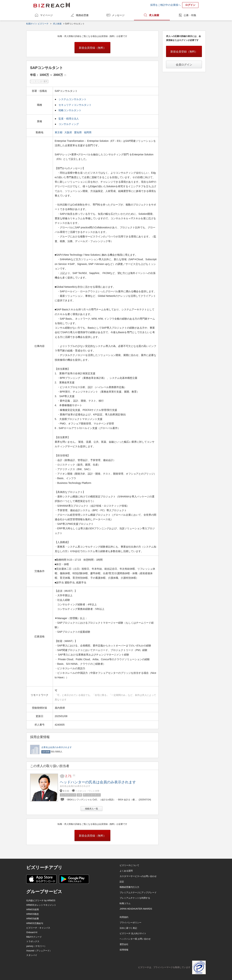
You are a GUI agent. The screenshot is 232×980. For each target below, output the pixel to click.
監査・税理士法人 (69, 119)
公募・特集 (190, 15)
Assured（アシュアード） (39, 951)
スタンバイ (32, 955)
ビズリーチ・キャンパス (38, 928)
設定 (122, 882)
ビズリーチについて (129, 865)
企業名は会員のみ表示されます (57, 747)
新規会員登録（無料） (92, 48)
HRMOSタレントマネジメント (41, 905)
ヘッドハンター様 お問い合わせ (135, 939)
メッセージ (118, 15)
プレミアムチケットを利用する (135, 898)
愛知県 (78, 132)
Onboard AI (32, 932)
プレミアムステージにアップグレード (138, 893)
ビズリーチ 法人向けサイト (133, 933)
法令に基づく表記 (128, 928)
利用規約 (124, 917)
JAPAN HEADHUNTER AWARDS (136, 909)
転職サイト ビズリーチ (37, 24)
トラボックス (33, 941)
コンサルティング (69, 124)
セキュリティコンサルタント (75, 105)
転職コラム (125, 903)
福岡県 (88, 132)
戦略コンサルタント (70, 110)
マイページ (46, 15)
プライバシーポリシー (130, 923)
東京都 (59, 132)
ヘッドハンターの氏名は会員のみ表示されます (98, 782)
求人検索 (154, 15)
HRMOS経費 (33, 919)
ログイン (190, 5)
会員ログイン (184, 65)
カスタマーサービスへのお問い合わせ (138, 876)
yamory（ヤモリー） (36, 946)
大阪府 (69, 132)
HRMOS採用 (33, 910)
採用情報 (124, 950)
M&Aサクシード (34, 937)
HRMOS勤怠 (33, 914)
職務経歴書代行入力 (129, 887)
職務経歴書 (82, 15)
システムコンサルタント (72, 99)
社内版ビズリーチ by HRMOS (41, 901)
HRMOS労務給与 (35, 923)
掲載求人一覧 (92, 809)
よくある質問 (126, 871)
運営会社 (124, 944)
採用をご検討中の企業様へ (165, 5)
